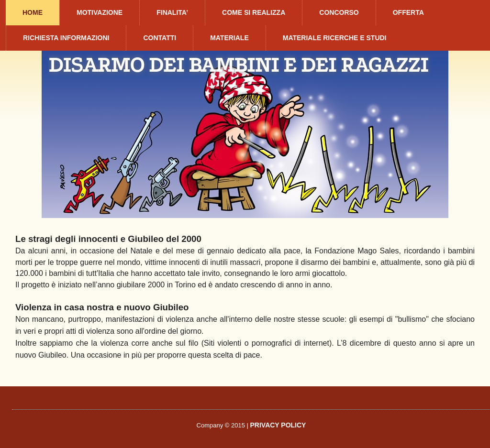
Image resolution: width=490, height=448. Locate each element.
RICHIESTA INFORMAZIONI (66, 38)
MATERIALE (229, 38)
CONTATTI (160, 38)
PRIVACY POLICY (278, 425)
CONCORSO (339, 12)
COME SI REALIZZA (254, 12)
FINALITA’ (172, 12)
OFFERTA (408, 12)
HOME (33, 12)
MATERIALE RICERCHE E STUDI (335, 38)
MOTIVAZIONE (100, 12)
